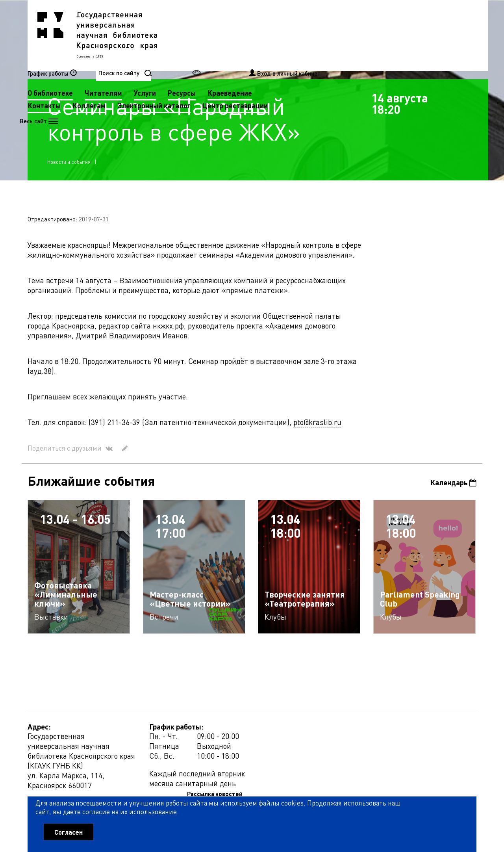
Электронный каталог (311, 47)
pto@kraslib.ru (317, 423)
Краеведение (387, 35)
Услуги (302, 35)
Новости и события (69, 162)
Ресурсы (339, 35)
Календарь (453, 484)
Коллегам (246, 47)
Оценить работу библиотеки (438, 807)
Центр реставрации (218, 60)
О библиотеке (208, 35)
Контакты (202, 47)
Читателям (261, 35)
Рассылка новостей (324, 729)
